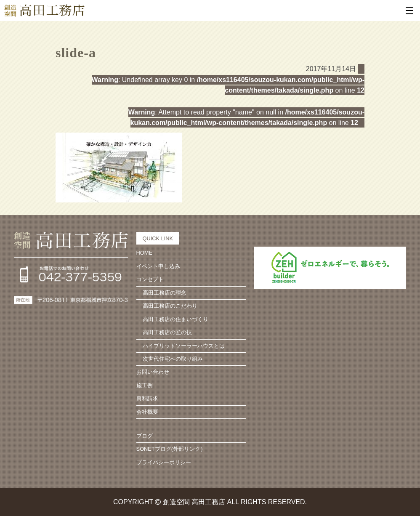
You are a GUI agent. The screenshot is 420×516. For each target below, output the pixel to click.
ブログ (145, 436)
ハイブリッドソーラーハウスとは (184, 346)
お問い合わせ (153, 372)
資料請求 (147, 398)
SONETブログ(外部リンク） (171, 449)
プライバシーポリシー (164, 462)
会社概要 (147, 412)
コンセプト (150, 279)
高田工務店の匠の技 (167, 332)
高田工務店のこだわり (170, 306)
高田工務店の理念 (165, 293)
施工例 (145, 385)
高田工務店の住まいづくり (175, 319)
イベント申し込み (158, 266)
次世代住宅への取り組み (173, 359)
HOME (144, 253)
